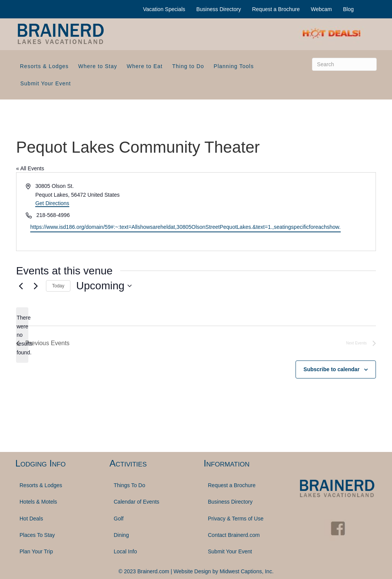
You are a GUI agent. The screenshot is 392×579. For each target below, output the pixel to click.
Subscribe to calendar (332, 369)
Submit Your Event (46, 83)
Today (58, 286)
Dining (121, 535)
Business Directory (219, 9)
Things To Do (129, 485)
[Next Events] (36, 286)
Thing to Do (188, 66)
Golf (119, 519)
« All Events (30, 168)
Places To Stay (37, 535)
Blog (348, 9)
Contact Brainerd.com (234, 535)
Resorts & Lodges (44, 66)
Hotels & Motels (38, 502)
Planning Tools (234, 66)
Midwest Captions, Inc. (247, 571)
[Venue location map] (285, 211)
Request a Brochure (276, 9)
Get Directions (52, 203)
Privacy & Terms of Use (236, 519)
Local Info (125, 551)
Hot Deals (31, 519)
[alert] (22, 335)
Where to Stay (98, 66)
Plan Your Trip (36, 551)
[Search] (344, 64)
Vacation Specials (164, 9)
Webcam (321, 9)
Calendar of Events (136, 502)
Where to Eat (145, 66)
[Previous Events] (21, 286)
